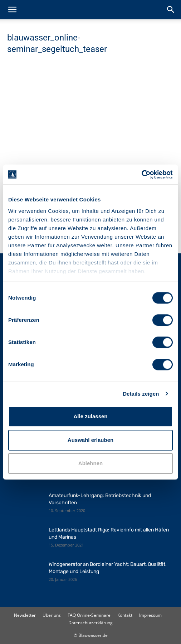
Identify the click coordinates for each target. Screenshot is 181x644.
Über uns (52, 615)
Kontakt (125, 615)
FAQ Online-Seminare (89, 615)
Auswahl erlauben (90, 440)
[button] (12, 10)
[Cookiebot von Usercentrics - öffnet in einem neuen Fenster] (141, 175)
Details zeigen (141, 394)
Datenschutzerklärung (90, 623)
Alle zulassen (90, 416)
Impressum (150, 615)
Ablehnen (90, 463)
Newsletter (25, 615)
